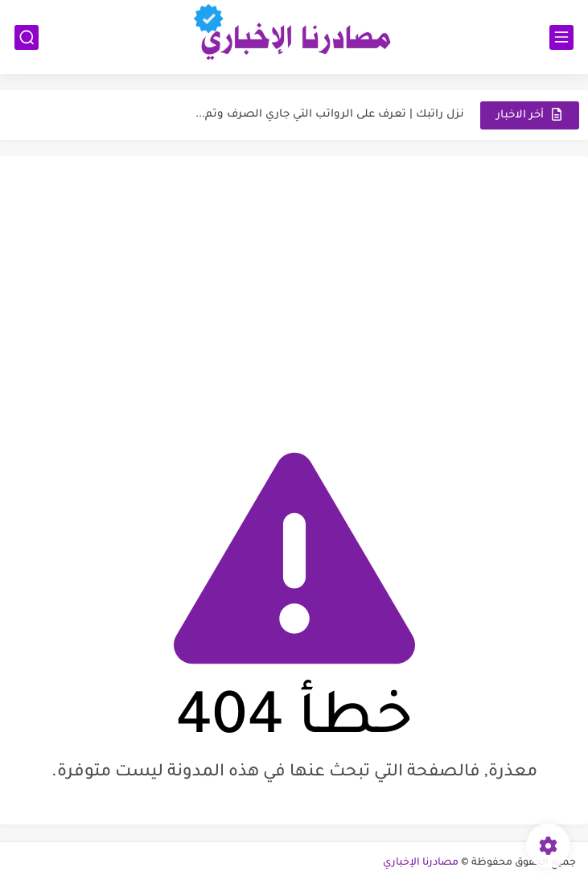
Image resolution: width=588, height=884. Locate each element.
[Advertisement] (294, 293)
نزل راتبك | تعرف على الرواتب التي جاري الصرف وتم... (330, 115)
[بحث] (27, 37)
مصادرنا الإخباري (421, 863)
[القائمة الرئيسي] (561, 37)
